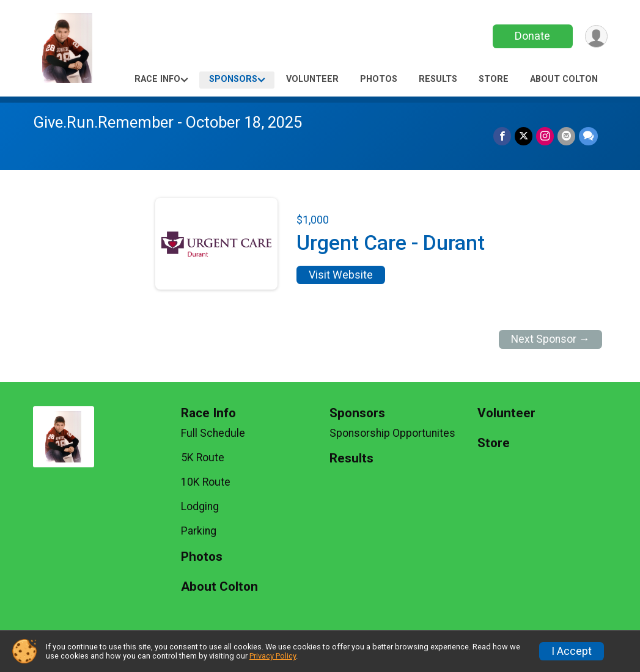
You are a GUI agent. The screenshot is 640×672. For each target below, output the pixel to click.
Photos (379, 79)
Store (494, 79)
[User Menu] (596, 36)
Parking (199, 531)
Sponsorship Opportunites (392, 433)
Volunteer (312, 79)
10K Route (206, 482)
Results (438, 79)
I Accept (572, 651)
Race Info (157, 79)
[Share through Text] (588, 136)
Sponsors (233, 79)
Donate (532, 36)
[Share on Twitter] (524, 136)
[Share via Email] (566, 136)
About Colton (564, 79)
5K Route (203, 458)
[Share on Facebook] (502, 136)
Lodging (200, 506)
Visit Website (341, 275)
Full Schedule (213, 433)
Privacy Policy (273, 656)
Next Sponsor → (550, 339)
